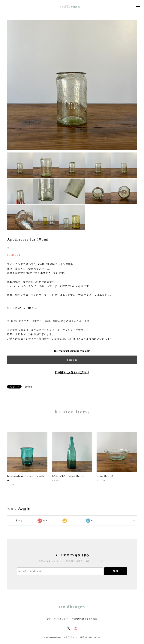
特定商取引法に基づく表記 (84, 619)
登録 (115, 571)
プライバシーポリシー (57, 619)
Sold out (72, 360)
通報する (29, 387)
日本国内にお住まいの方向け (72, 372)
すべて (19, 521)
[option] (72, 85)
